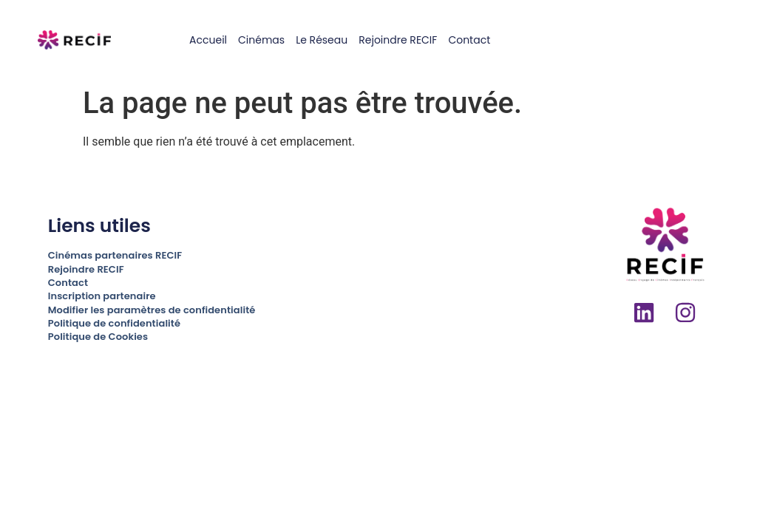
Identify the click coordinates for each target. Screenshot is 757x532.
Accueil (208, 40)
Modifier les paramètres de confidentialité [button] (152, 310)
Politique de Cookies (98, 337)
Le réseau (322, 40)
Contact (469, 40)
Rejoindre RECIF (398, 40)
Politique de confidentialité (114, 323)
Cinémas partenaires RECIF (115, 255)
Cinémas (261, 40)
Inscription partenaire (102, 296)
